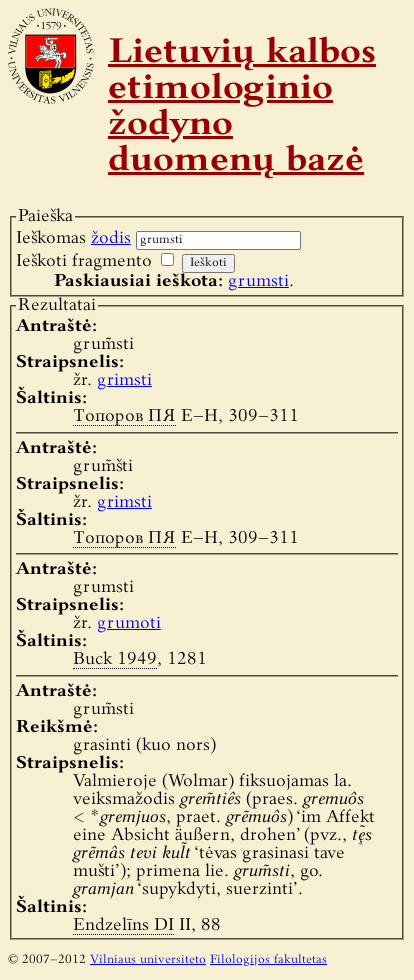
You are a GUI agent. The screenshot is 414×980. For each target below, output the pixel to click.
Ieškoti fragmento (84, 261)
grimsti (124, 380)
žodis (111, 238)
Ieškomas (73, 238)
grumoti (129, 623)
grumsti (258, 281)
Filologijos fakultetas (268, 960)
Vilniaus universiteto (148, 960)
